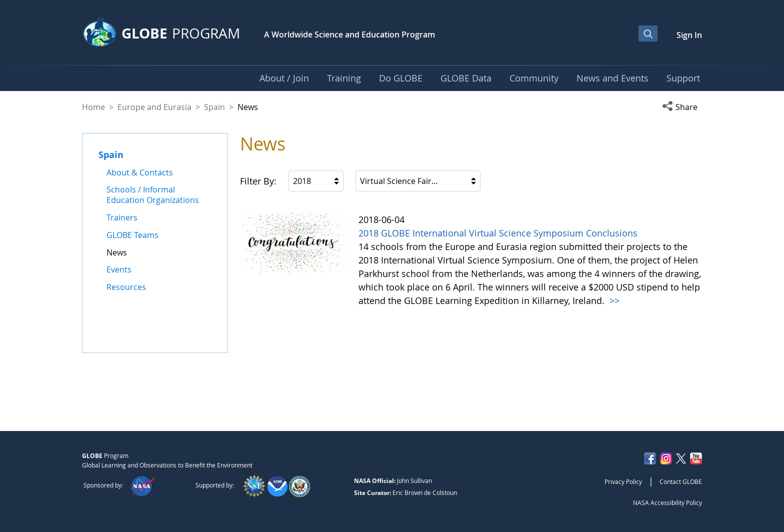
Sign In (689, 35)
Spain (214, 107)
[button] (682, 107)
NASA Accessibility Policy (667, 502)
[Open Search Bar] (648, 33)
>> (613, 300)
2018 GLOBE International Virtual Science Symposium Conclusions (498, 233)
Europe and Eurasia (154, 107)
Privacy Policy (623, 481)
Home (93, 107)
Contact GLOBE (681, 481)
